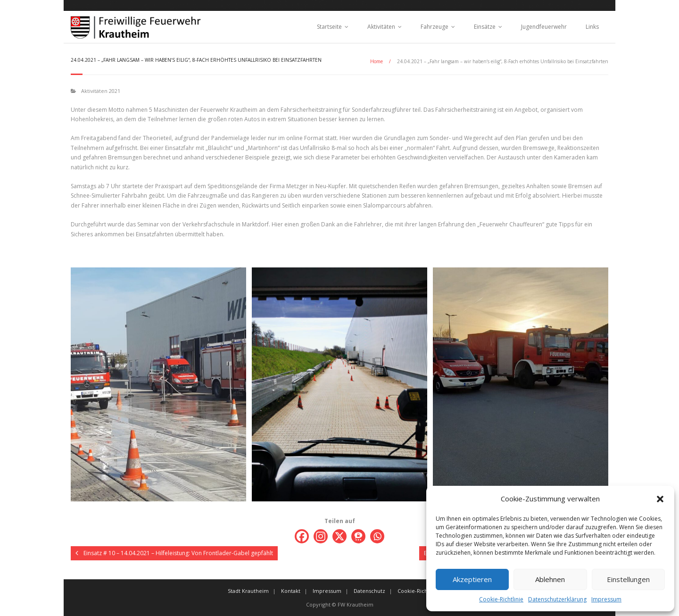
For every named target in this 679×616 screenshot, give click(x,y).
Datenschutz (369, 591)
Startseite (329, 27)
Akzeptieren (472, 579)
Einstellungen (628, 579)
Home (377, 61)
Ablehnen (550, 579)
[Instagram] (321, 536)
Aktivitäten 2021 (101, 91)
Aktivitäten (381, 27)
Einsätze (485, 27)
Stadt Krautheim (248, 591)
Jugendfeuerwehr (544, 27)
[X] (339, 536)
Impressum (606, 599)
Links (592, 27)
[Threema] (358, 536)
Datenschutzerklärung (557, 599)
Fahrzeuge (435, 27)
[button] (660, 499)
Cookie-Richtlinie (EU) (424, 591)
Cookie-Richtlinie (501, 599)
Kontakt (291, 591)
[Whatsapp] (377, 536)
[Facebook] (302, 536)
